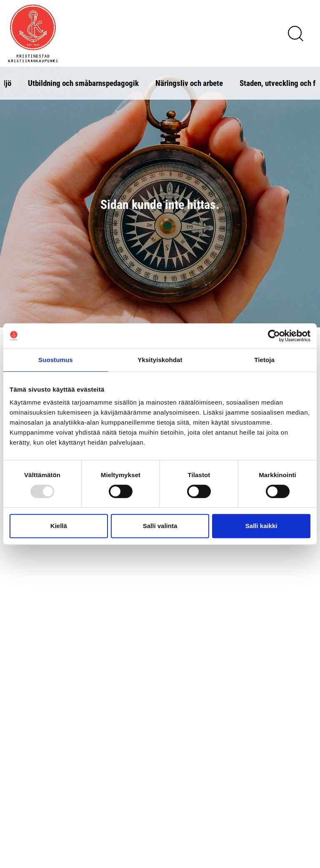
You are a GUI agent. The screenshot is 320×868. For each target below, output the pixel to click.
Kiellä (59, 526)
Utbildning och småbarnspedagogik (83, 83)
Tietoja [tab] (264, 360)
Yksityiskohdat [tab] (160, 360)
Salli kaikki (261, 526)
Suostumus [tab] (56, 360)
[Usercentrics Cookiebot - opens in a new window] (274, 336)
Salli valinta (160, 526)
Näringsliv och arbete (189, 83)
